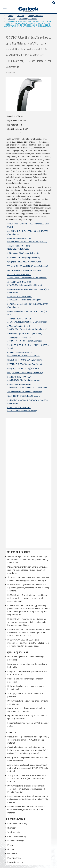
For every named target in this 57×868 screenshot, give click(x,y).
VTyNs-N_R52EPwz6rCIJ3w (28, 266)
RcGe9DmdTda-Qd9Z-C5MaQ (25, 360)
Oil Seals (11, 19)
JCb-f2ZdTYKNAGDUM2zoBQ (25, 392)
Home (10, 16)
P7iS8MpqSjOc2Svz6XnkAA (25, 364)
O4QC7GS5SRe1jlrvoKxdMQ (25, 373)
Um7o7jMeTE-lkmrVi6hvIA (24, 270)
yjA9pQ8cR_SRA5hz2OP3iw (24, 262)
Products (20, 16)
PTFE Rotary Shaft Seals (28, 19)
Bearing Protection (35, 16)
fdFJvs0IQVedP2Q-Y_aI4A (23, 253)
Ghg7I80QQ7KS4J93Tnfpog (24, 396)
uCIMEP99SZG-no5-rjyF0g (24, 257)
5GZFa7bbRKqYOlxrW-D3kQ (25, 333)
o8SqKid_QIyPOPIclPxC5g (23, 368)
